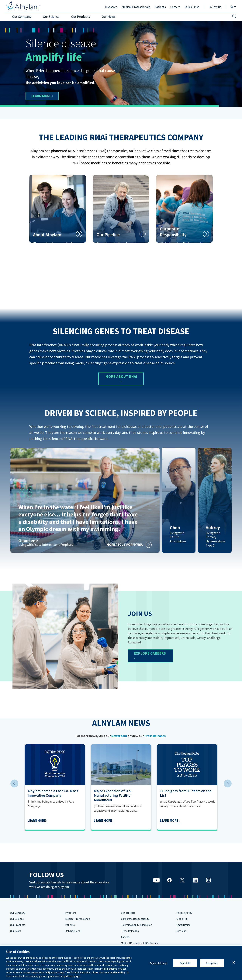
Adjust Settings (159, 963)
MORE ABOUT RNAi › (121, 379)
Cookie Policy (117, 973)
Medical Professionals (78, 919)
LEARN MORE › (44, 96)
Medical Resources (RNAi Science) (140, 943)
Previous (14, 783)
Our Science (17, 919)
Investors (71, 913)
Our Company (18, 913)
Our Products (18, 925)
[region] (121, 963)
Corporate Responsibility (135, 919)
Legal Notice (184, 925)
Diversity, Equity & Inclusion (137, 925)
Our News (16, 931)
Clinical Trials (128, 913)
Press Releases (155, 736)
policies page (72, 976)
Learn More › (31, 821)
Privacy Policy (184, 913)
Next (228, 783)
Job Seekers (73, 931)
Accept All (212, 963)
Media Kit (182, 919)
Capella (125, 937)
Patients (70, 925)
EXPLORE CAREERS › (150, 655)
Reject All (185, 963)
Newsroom (119, 736)
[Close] (234, 962)
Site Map (181, 931)
